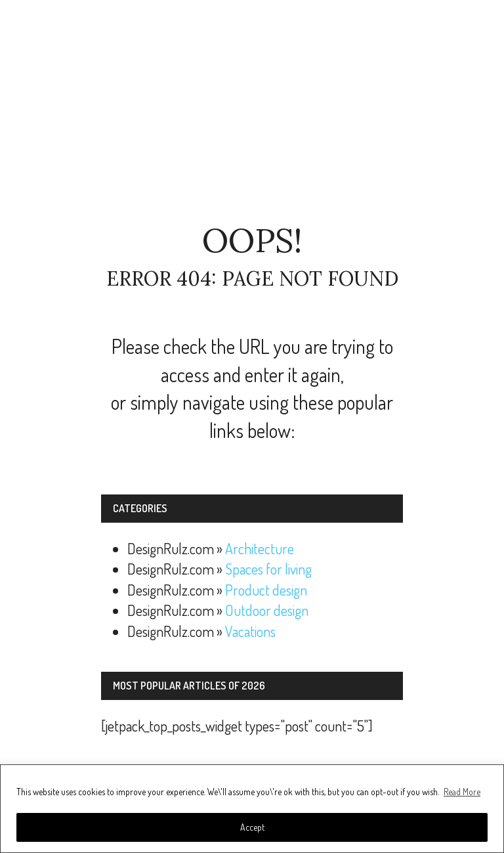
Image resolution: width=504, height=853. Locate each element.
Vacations (250, 631)
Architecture (260, 548)
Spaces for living (268, 569)
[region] (252, 809)
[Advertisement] (252, 112)
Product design (266, 590)
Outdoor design (267, 610)
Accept (252, 827)
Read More (462, 792)
